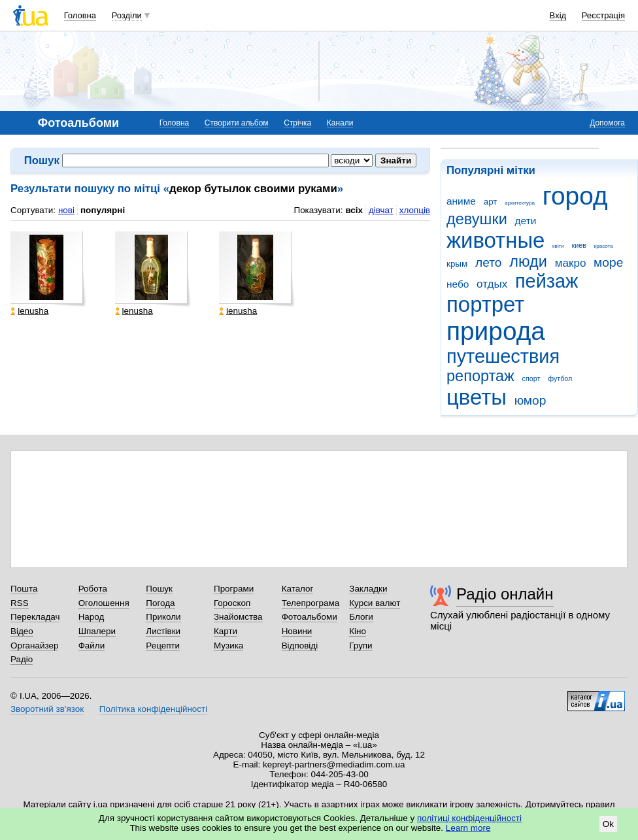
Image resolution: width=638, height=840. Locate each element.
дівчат (381, 210)
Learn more (468, 828)
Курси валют (375, 603)
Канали (340, 123)
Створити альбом (237, 123)
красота (604, 246)
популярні (103, 210)
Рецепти (163, 646)
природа (496, 331)
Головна (80, 15)
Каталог (298, 589)
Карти (226, 631)
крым (457, 264)
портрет (485, 304)
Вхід (558, 15)
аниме (461, 201)
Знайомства (238, 617)
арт (491, 202)
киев (579, 245)
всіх (354, 210)
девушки (477, 219)
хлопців (415, 210)
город (575, 196)
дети (526, 221)
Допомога (607, 123)
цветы (477, 397)
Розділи (127, 15)
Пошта (24, 589)
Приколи (163, 617)
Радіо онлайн (505, 594)
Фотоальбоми (310, 617)
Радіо (22, 659)
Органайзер (34, 646)
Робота (93, 589)
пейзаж (546, 281)
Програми (234, 589)
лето (489, 262)
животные (495, 240)
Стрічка (297, 123)
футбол (560, 378)
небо (458, 284)
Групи (361, 646)
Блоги (361, 617)
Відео (22, 631)
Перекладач (35, 617)
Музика (228, 646)
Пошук (159, 589)
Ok (608, 824)
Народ (92, 617)
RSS (20, 603)
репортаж (480, 376)
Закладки (368, 589)
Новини (297, 631)
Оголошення (104, 603)
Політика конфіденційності (153, 709)
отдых (492, 284)
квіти (558, 246)
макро (571, 263)
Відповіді (300, 646)
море (608, 262)
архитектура (520, 203)
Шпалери (97, 631)
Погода (160, 603)
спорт (531, 378)
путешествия (503, 356)
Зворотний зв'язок (47, 709)
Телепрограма (311, 603)
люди (528, 261)
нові (66, 210)
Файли (92, 646)
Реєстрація (603, 15)
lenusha (29, 311)
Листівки (163, 631)
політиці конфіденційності (469, 818)
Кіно (358, 631)
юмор (530, 400)
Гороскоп (232, 603)
